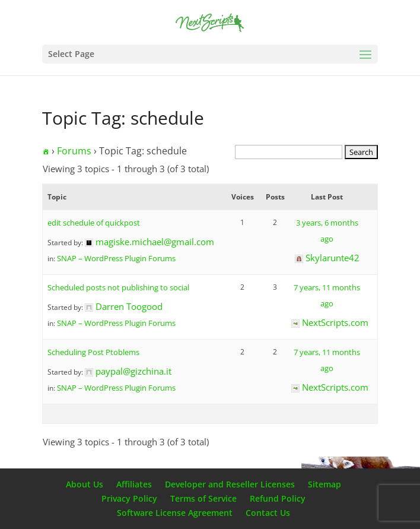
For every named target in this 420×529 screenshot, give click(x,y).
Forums (74, 151)
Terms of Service (203, 498)
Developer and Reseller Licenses (230, 484)
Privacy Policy (129, 498)
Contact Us (268, 513)
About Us (85, 484)
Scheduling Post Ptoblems (93, 352)
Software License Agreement (175, 513)
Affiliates (134, 484)
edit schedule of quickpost (94, 223)
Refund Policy (278, 498)
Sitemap (324, 484)
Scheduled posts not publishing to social (118, 287)
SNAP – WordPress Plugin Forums (116, 258)
